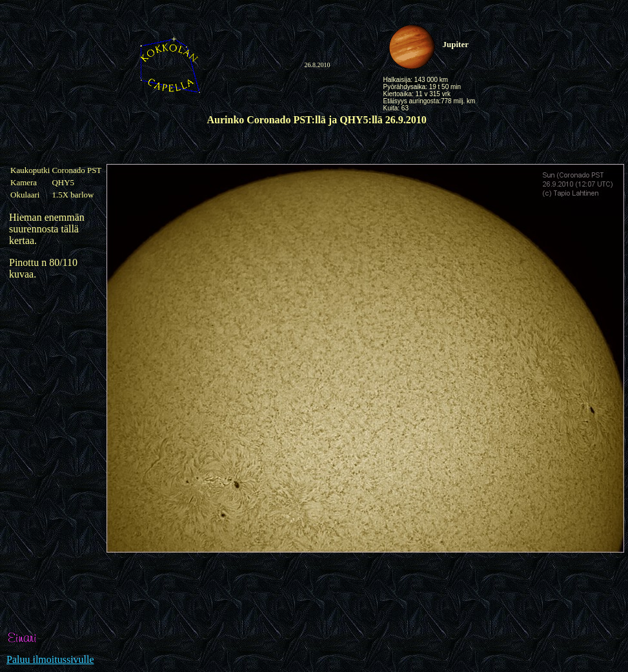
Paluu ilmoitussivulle (50, 659)
